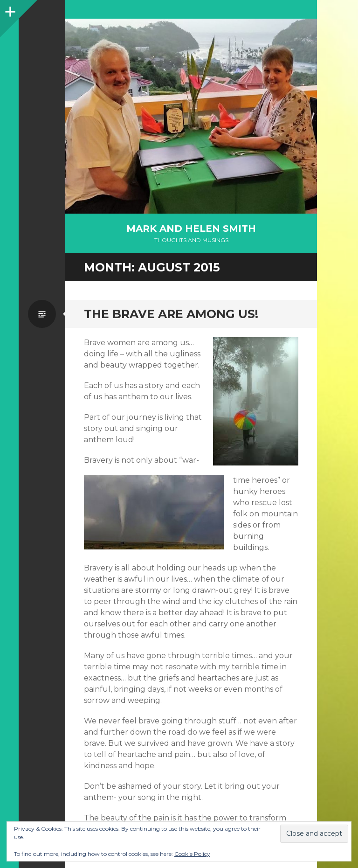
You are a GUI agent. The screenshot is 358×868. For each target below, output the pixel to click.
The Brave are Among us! (171, 314)
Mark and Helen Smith (191, 229)
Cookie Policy (192, 854)
